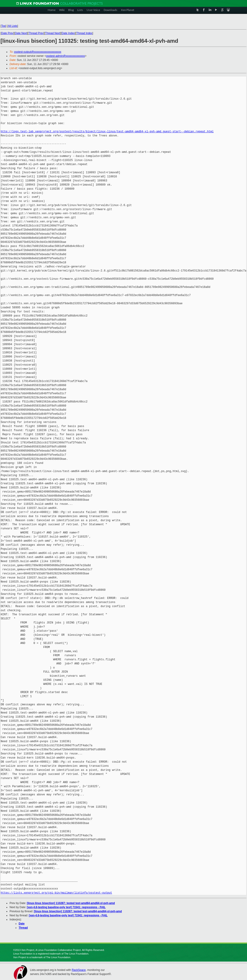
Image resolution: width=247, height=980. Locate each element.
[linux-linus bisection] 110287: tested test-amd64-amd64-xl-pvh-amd (71, 903)
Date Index (68, 33)
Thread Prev (36, 33)
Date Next (21, 33)
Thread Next (53, 33)
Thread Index (84, 33)
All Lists (13, 26)
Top (3, 26)
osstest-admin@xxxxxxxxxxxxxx (65, 56)
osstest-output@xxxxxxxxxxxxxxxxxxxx (38, 52)
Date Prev (7, 33)
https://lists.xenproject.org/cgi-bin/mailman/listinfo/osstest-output (56, 893)
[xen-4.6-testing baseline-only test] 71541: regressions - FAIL (66, 907)
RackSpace (79, 970)
